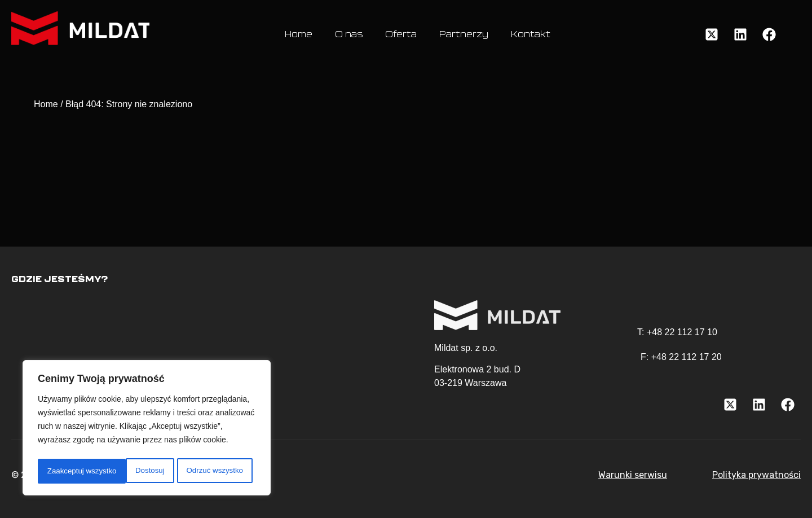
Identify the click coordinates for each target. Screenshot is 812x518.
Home (299, 34)
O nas (349, 34)
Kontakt (531, 34)
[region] (147, 429)
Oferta (401, 34)
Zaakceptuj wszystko (211, 471)
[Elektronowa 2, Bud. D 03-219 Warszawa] (209, 346)
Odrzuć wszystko (126, 471)
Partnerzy (464, 34)
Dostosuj (60, 471)
